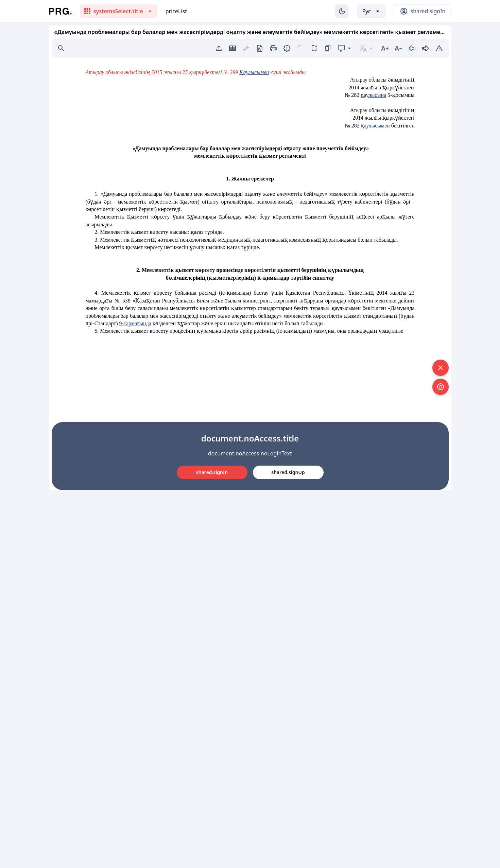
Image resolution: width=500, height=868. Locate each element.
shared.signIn (212, 472)
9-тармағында (135, 323)
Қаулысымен (254, 72)
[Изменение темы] (342, 11)
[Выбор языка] (371, 11)
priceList (176, 11)
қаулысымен (375, 126)
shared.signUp (288, 472)
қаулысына (373, 95)
